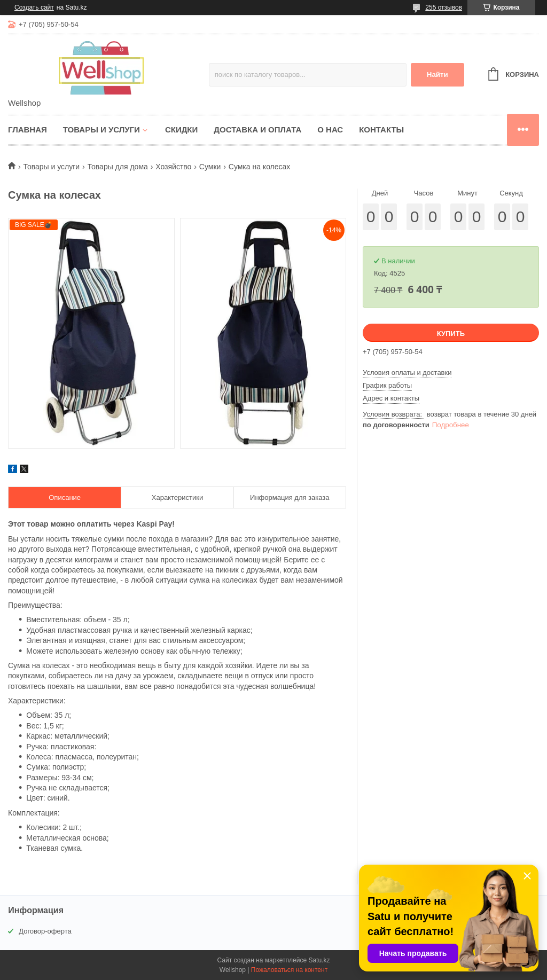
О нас (330, 130)
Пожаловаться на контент (289, 970)
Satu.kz (319, 960)
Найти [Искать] (437, 75)
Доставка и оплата (257, 130)
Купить (451, 334)
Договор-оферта (45, 931)
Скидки (181, 130)
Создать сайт (34, 7)
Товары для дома (118, 167)
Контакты (381, 130)
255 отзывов (444, 7)
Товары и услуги (101, 130)
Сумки (210, 167)
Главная (28, 130)
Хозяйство (173, 167)
